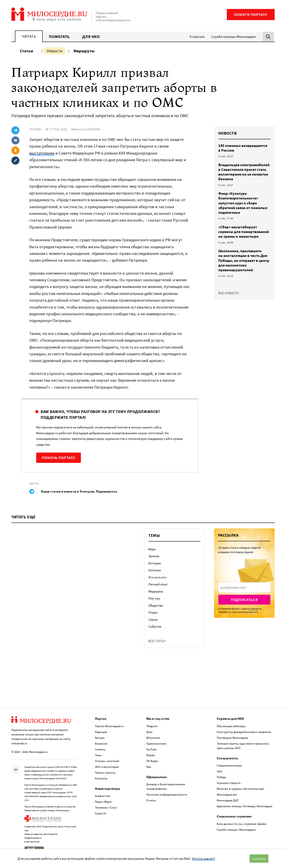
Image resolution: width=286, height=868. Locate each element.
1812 (219, 771)
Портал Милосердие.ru (109, 726)
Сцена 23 (100, 813)
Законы (154, 556)
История (155, 563)
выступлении (42, 153)
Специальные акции (229, 765)
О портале (197, 37)
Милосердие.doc (227, 795)
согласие (253, 609)
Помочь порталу (59, 458)
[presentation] (244, 587)
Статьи (26, 51)
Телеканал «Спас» (106, 808)
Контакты (101, 778)
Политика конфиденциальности (167, 795)
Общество (156, 605)
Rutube (151, 755)
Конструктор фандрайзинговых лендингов (244, 732)
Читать (29, 36)
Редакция (101, 732)
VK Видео (152, 761)
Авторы (100, 738)
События (155, 626)
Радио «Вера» (104, 802)
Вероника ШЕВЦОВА (86, 129)
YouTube (151, 749)
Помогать (59, 37)
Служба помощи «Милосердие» (234, 37)
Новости (55, 51)
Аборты (34, 484)
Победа (221, 777)
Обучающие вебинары (231, 726)
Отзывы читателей (107, 761)
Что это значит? (203, 858)
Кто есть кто (157, 577)
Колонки (155, 570)
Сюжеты (100, 749)
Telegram (152, 726)
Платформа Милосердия (232, 738)
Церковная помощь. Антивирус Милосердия (245, 806)
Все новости (229, 293)
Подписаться (244, 600)
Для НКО (91, 37)
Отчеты (151, 800)
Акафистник (103, 796)
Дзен (149, 732)
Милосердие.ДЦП (228, 800)
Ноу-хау (154, 598)
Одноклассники (156, 744)
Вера (152, 549)
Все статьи (157, 641)
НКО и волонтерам (107, 767)
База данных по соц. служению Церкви (242, 824)
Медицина (156, 591)
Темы (98, 755)
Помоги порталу (251, 15)
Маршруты (84, 51)
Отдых (153, 612)
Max (149, 767)
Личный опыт (158, 584)
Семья (153, 619)
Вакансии (101, 744)
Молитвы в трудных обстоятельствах (241, 789)
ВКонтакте (153, 738)
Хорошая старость (229, 783)
